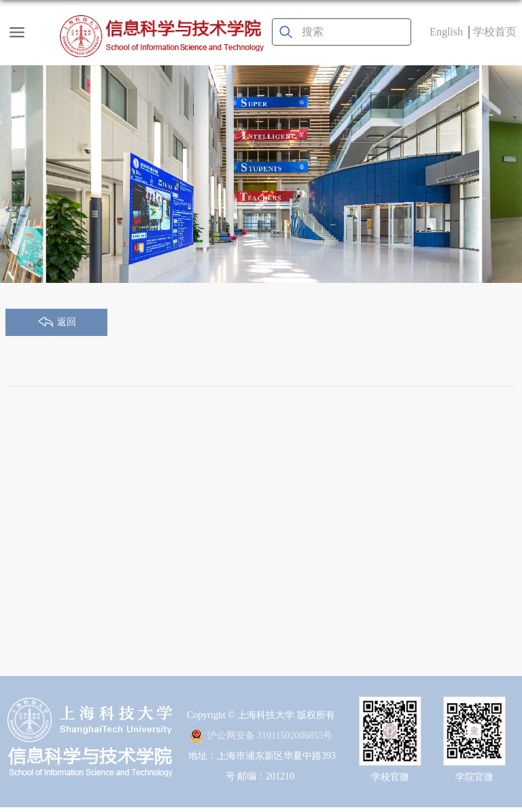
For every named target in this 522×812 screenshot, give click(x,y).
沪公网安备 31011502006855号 (261, 735)
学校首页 (495, 32)
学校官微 (390, 777)
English (446, 32)
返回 (67, 322)
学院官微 (474, 777)
